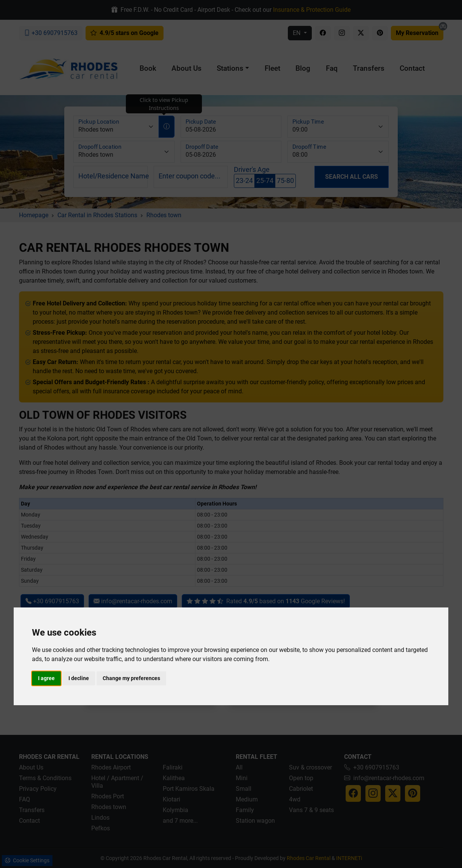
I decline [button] (79, 678)
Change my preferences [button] (131, 678)
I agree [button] (46, 678)
